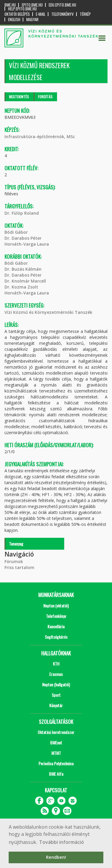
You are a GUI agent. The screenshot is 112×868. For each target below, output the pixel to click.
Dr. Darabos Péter (23, 238)
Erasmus (56, 674)
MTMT (56, 753)
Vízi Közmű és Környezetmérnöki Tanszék (48, 312)
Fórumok (14, 561)
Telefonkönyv (63, 14)
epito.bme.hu (32, 5)
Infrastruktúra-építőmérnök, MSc (40, 137)
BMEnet (56, 742)
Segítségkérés (56, 637)
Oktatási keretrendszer (56, 732)
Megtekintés (19, 97)
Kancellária (56, 626)
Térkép (85, 14)
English (14, 20)
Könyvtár (56, 705)
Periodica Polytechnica (56, 763)
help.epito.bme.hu (22, 9)
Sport (56, 695)
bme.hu (10, 5)
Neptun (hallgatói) (56, 684)
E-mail (41, 14)
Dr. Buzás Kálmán (23, 269)
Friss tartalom (19, 567)
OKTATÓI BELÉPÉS (17, 14)
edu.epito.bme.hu (62, 5)
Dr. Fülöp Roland (22, 213)
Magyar (32, 20)
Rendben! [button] (56, 857)
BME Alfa (56, 774)
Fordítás (45, 97)
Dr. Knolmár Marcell (25, 281)
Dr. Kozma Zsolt (21, 287)
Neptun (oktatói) (56, 606)
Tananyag (16, 544)
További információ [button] (62, 842)
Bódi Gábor (16, 232)
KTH (56, 664)
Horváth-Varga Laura (27, 244)
